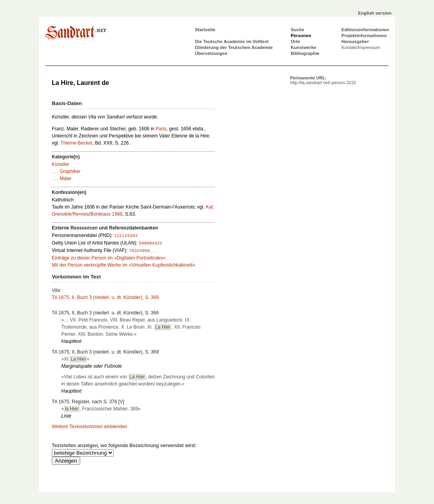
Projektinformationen (364, 36)
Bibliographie (305, 53)
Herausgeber (355, 41)
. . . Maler (62, 179)
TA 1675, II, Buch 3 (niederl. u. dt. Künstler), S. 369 (105, 297)
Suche (297, 30)
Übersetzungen (211, 53)
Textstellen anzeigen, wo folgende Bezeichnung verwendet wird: (124, 446)
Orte (295, 41)
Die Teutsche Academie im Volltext (232, 41)
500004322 (150, 243)
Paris (161, 129)
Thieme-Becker (76, 143)
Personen (301, 36)
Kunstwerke (303, 47)
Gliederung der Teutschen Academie (234, 47)
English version (375, 13)
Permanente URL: (323, 80)
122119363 (125, 236)
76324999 (139, 251)
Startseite (205, 30)
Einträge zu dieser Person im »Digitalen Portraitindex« (109, 258)
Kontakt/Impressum (361, 47)
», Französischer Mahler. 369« (101, 409)
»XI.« (75, 359)
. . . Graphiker (66, 171)
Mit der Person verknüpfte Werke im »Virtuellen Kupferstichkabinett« (124, 265)
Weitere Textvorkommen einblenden (90, 427)
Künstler (60, 164)
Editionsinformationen (365, 30)
